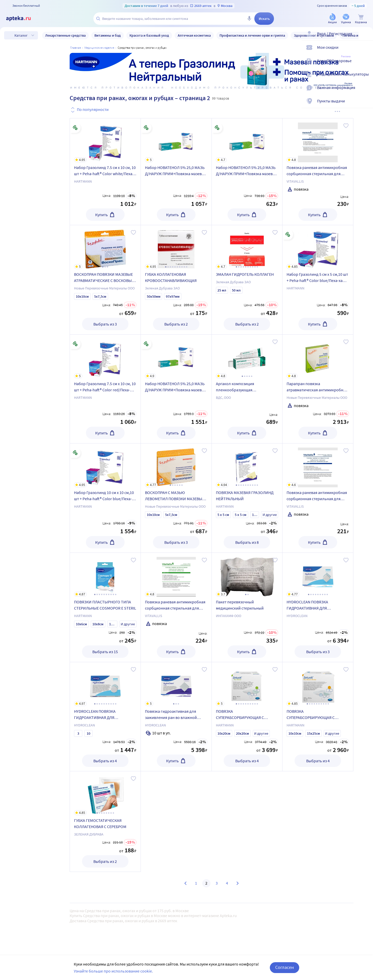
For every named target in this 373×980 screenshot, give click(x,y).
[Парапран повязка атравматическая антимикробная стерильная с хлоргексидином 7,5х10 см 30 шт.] (318, 357)
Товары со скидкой (38, 479)
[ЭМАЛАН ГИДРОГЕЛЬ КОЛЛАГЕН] (247, 247)
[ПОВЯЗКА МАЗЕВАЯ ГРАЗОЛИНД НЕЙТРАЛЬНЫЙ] (247, 465)
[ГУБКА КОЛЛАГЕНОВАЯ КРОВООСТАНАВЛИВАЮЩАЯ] (176, 247)
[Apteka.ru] (23, 19)
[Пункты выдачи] (366, 105)
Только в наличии (37, 464)
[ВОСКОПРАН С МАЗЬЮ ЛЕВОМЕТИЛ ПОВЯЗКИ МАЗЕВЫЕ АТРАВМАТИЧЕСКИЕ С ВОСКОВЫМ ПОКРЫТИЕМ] (176, 465)
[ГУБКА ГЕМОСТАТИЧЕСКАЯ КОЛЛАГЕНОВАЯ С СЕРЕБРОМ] (105, 793)
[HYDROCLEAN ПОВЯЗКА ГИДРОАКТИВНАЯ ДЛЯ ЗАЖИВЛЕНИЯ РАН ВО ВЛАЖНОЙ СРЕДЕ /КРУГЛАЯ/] (105, 684)
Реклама (346, 56)
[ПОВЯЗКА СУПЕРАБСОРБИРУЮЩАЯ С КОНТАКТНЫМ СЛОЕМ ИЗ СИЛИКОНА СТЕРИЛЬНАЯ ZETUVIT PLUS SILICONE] (247, 684)
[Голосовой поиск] (249, 19)
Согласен (285, 967)
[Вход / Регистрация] (366, 38)
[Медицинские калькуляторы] (366, 78)
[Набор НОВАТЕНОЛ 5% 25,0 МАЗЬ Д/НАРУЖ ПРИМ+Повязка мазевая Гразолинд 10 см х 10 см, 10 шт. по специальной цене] (176, 357)
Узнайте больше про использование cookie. (113, 971)
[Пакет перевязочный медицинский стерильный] (247, 575)
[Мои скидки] (366, 52)
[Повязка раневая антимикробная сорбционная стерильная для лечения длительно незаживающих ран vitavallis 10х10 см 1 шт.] (318, 465)
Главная (76, 48)
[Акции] (333, 19)
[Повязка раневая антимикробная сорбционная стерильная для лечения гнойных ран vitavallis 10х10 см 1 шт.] (176, 575)
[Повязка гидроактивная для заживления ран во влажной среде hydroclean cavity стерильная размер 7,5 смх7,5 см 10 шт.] (176, 684)
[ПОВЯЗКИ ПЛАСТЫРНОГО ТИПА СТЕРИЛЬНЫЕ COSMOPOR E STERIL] (105, 575)
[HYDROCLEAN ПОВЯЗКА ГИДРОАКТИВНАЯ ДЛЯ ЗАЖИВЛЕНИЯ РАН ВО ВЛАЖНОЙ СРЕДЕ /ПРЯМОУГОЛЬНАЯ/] (318, 575)
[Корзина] (361, 19)
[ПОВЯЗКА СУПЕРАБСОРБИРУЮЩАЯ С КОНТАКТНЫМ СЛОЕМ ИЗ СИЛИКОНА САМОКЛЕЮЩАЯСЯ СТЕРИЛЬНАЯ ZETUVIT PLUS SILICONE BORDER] (318, 684)
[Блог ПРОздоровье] (366, 65)
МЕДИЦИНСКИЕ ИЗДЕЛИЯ (99, 48)
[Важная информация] (366, 92)
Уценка (27, 494)
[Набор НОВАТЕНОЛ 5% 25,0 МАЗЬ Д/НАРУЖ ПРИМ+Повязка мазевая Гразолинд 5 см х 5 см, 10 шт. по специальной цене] (247, 140)
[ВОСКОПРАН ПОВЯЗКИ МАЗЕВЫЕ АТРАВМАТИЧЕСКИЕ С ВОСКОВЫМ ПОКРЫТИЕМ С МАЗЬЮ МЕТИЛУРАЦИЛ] (105, 247)
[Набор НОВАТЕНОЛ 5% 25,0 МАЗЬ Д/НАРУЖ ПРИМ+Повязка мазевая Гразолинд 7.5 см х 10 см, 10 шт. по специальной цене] (176, 140)
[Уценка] (346, 19)
